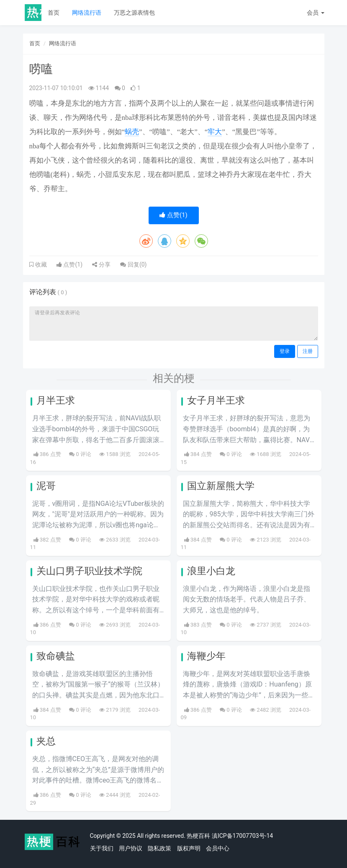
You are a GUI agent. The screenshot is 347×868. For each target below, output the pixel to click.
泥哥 (46, 486)
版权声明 (189, 848)
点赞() (173, 215)
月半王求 (56, 400)
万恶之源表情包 (134, 13)
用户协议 (131, 848)
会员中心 (218, 848)
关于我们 (102, 848)
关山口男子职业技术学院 (89, 571)
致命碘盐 (56, 656)
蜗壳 (132, 132)
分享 (101, 264)
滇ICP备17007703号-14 (242, 836)
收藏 (40, 264)
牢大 (215, 132)
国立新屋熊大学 (221, 486)
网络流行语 (87, 13)
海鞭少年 (206, 656)
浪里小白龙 (211, 571)
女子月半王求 (216, 400)
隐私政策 (159, 848)
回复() (133, 264)
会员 (315, 13)
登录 (285, 351)
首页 (54, 13)
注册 (308, 351)
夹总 (46, 741)
